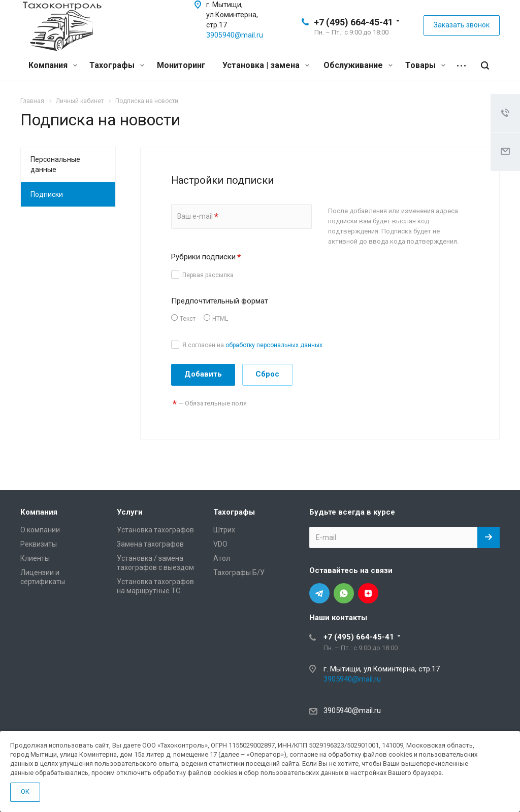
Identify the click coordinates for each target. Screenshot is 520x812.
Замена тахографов (150, 544)
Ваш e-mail (198, 216)
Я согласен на (252, 345)
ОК (25, 791)
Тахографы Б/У (239, 572)
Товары (425, 65)
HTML (220, 319)
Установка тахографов (155, 530)
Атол (222, 558)
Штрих (224, 530)
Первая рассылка (208, 275)
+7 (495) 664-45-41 (353, 22)
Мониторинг (181, 65)
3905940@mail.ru (235, 35)
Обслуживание (358, 65)
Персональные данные (55, 164)
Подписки (47, 194)
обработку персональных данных (274, 345)
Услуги (130, 512)
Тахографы (117, 65)
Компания (53, 65)
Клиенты (35, 558)
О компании (40, 530)
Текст (188, 319)
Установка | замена (266, 65)
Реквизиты (39, 544)
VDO (220, 544)
